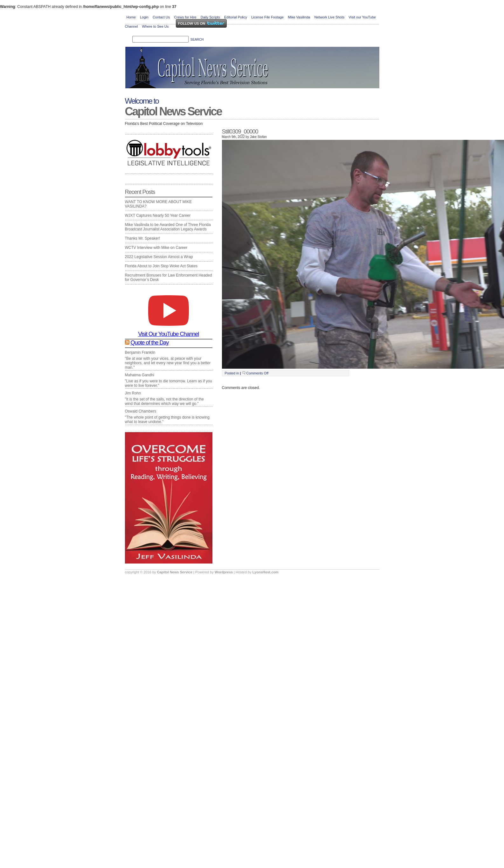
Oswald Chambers (141, 411)
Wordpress (224, 572)
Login (144, 17)
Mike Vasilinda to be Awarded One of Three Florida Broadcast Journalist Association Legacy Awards (168, 227)
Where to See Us (155, 26)
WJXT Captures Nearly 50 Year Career (158, 215)
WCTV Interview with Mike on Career (156, 248)
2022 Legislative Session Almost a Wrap (159, 257)
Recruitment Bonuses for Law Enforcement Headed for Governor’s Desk (169, 277)
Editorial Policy (236, 17)
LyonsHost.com (266, 572)
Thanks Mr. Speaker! (143, 238)
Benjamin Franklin (140, 352)
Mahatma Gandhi (140, 375)
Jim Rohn (133, 393)
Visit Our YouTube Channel (168, 331)
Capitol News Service (173, 111)
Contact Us (161, 17)
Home (131, 17)
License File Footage (267, 17)
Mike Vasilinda (299, 17)
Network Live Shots (329, 17)
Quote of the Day (150, 343)
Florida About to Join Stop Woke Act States (161, 266)
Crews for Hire (185, 17)
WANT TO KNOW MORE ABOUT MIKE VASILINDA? (159, 204)
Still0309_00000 (240, 132)
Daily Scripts (210, 17)
